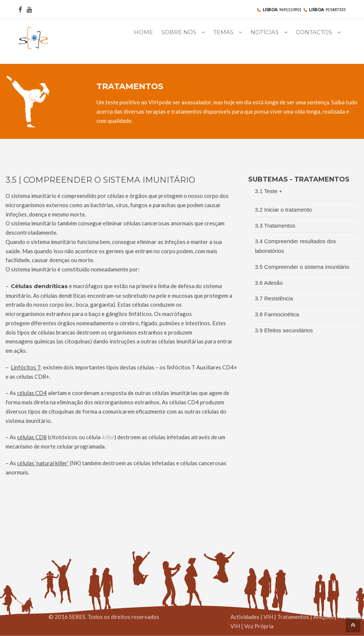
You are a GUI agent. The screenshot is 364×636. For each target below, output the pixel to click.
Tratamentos (293, 617)
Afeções (323, 617)
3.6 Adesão (269, 283)
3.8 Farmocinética (277, 314)
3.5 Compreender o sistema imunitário (302, 267)
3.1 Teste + (269, 191)
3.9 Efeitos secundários (284, 330)
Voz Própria (259, 626)
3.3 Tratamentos (275, 226)
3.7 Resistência (274, 298)
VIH (268, 617)
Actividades (245, 617)
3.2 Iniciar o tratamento (283, 210)
